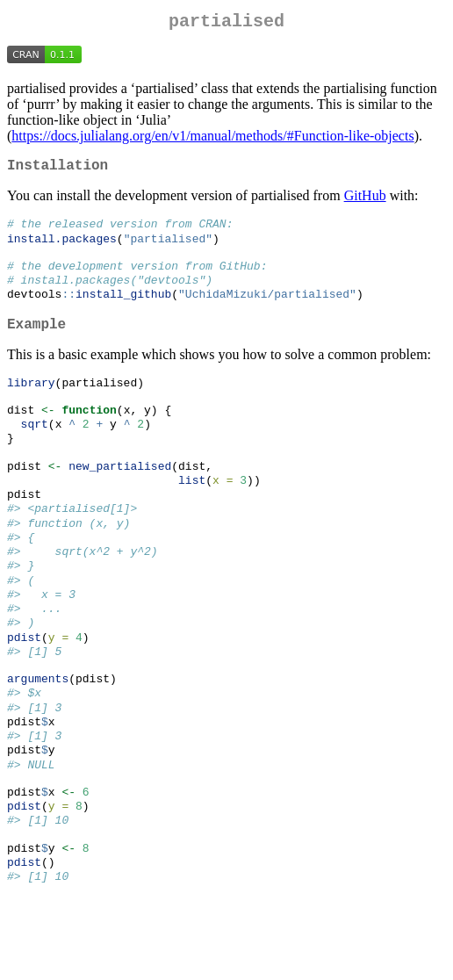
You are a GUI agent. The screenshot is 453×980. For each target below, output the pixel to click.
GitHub (365, 202)
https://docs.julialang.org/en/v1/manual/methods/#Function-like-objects (212, 139)
